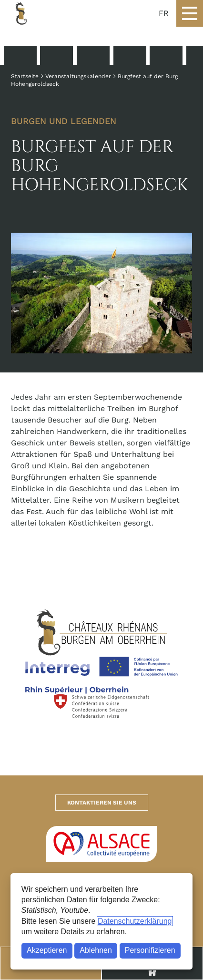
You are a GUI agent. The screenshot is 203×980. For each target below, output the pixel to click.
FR (164, 13)
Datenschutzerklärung (135, 921)
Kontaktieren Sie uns (102, 803)
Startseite (25, 76)
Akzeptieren (47, 950)
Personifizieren (150, 950)
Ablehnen (96, 950)
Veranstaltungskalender (78, 76)
